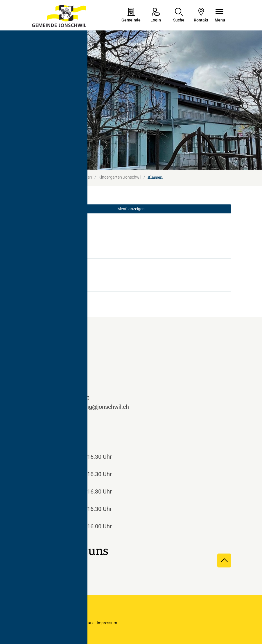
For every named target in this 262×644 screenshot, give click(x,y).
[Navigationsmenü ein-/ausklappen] (220, 16)
